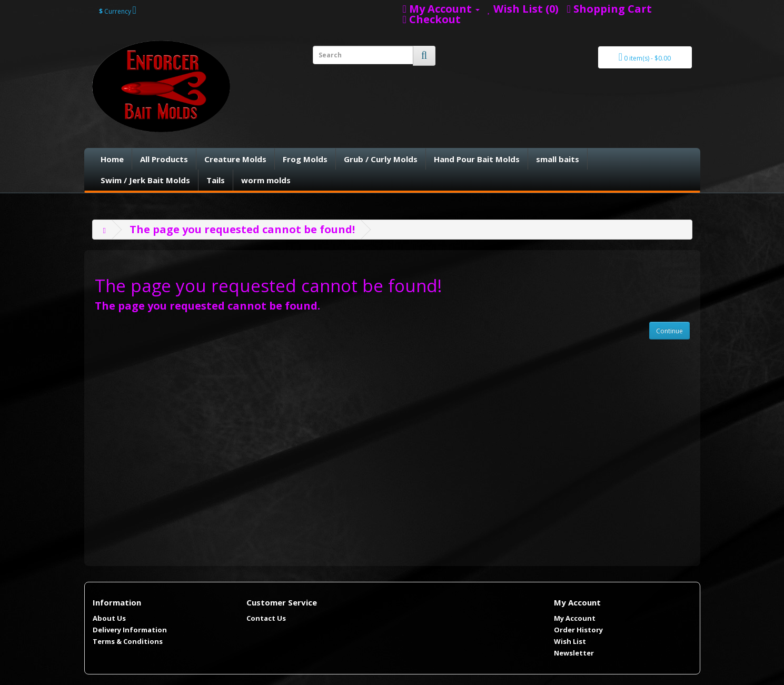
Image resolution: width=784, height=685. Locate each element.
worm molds (266, 180)
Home (112, 159)
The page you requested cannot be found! (242, 229)
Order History (578, 630)
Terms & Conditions (128, 641)
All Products (164, 159)
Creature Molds (235, 159)
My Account (575, 618)
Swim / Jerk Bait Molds (145, 180)
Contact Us (266, 618)
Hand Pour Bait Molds (477, 159)
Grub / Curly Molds (381, 159)
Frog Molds (305, 159)
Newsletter (574, 653)
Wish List (570, 641)
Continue (669, 331)
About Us (109, 618)
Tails (216, 180)
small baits (558, 159)
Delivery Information (130, 630)
